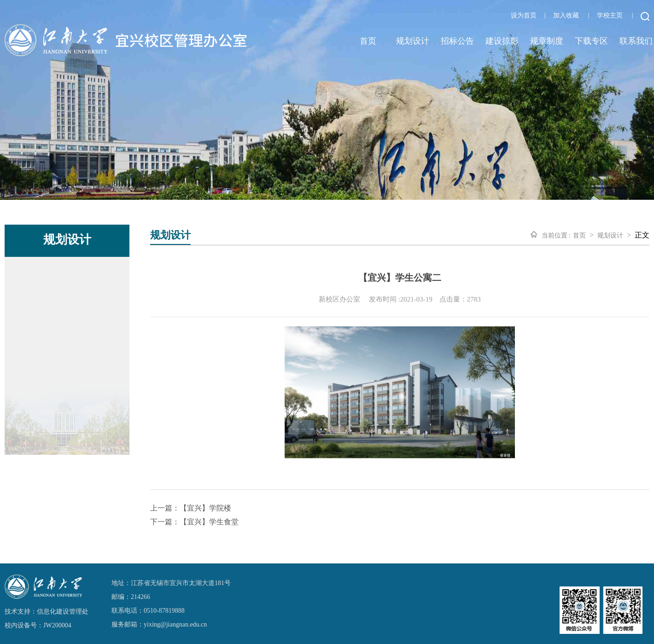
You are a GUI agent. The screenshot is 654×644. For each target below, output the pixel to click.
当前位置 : (556, 235)
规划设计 (413, 41)
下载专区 (591, 41)
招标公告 (457, 41)
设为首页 (524, 15)
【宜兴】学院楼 (205, 508)
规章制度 (547, 41)
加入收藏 (566, 15)
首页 (368, 41)
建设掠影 (502, 41)
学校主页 (610, 15)
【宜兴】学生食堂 (209, 522)
